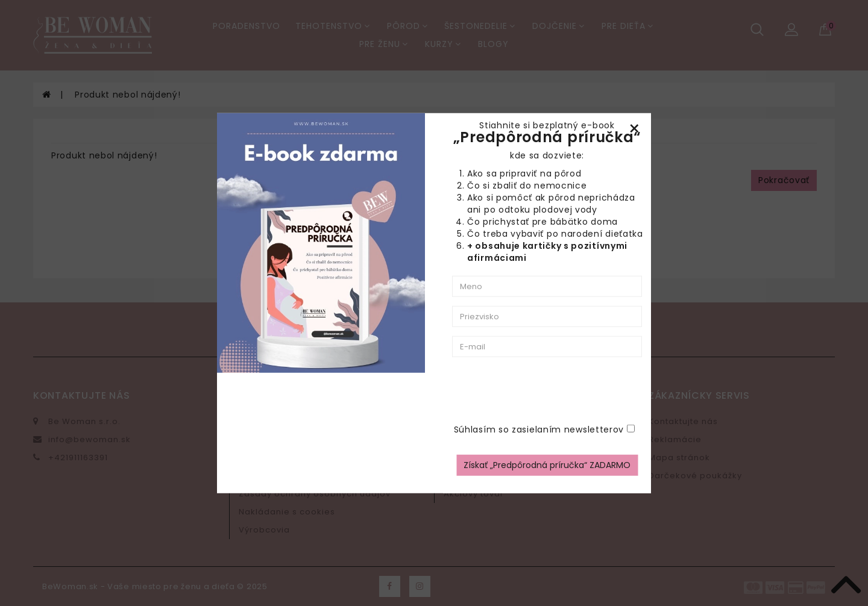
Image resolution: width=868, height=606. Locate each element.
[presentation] (596, 390)
